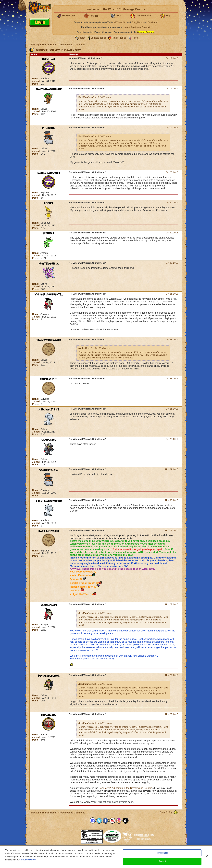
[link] (72, 836)
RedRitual (49, 59)
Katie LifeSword (49, 531)
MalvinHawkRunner (49, 89)
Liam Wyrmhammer (49, 340)
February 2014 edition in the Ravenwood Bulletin (125, 788)
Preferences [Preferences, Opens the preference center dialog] (162, 854)
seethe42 (49, 233)
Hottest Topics (119, 38)
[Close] (207, 857)
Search (82, 38)
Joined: (37, 81)
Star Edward (49, 605)
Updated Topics (99, 38)
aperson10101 (49, 379)
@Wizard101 (120, 22)
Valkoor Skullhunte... (49, 295)
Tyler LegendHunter (49, 501)
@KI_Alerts (137, 22)
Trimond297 (49, 715)
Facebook (152, 22)
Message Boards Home (44, 45)
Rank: (36, 79)
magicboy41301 (49, 470)
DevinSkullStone (49, 676)
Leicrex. (49, 203)
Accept (162, 862)
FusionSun (49, 128)
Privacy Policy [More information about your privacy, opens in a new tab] (28, 861)
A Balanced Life (49, 410)
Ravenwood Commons (73, 45)
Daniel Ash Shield (49, 173)
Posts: (36, 84)
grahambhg (49, 440)
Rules (135, 38)
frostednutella (49, 264)
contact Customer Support (136, 27)
